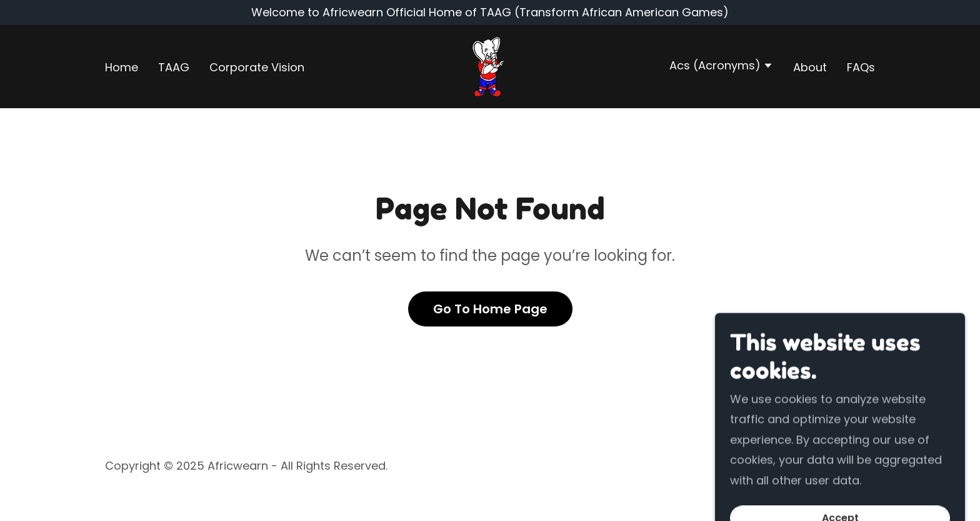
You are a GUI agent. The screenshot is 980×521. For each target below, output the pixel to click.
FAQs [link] (861, 67)
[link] (490, 66)
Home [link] (122, 67)
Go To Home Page (490, 309)
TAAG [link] (174, 67)
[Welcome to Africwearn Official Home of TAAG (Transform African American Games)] (490, 13)
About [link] (810, 67)
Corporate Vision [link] (257, 67)
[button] (721, 67)
